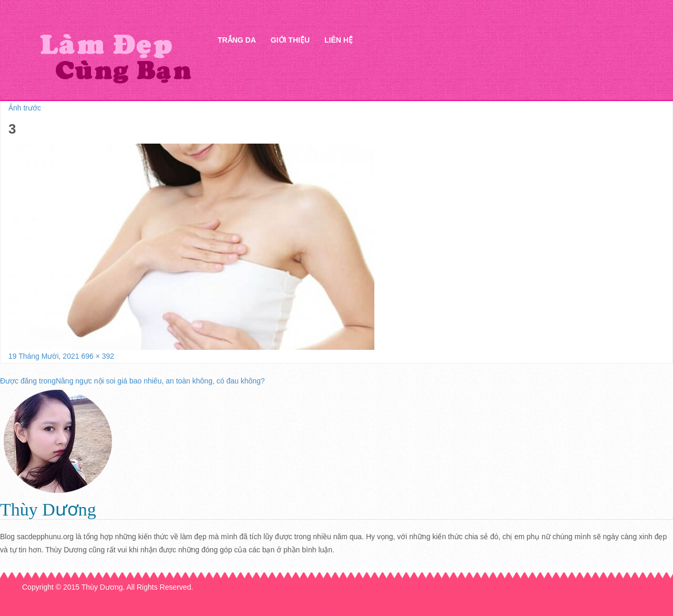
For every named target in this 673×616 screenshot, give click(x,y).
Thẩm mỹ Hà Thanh (115, 58)
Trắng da (237, 40)
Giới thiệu (290, 40)
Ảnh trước (25, 108)
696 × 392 (98, 356)
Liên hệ (339, 40)
